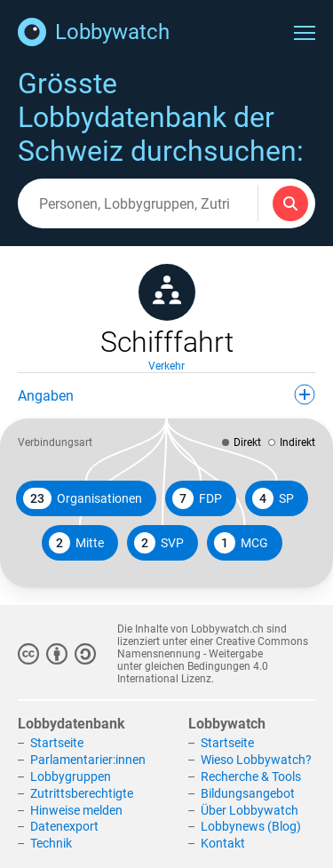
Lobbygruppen (71, 776)
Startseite (57, 743)
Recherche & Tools (251, 776)
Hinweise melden (76, 810)
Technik (51, 843)
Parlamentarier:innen (88, 760)
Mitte (76, 543)
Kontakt (223, 843)
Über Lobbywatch (250, 810)
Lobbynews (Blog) (251, 826)
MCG (241, 543)
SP (273, 498)
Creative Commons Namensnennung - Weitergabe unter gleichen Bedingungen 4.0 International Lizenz (213, 660)
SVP (159, 543)
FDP (197, 498)
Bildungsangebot (248, 793)
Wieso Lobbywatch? (256, 760)
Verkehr (166, 366)
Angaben (166, 394)
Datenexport (64, 826)
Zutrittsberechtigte (82, 793)
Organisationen (83, 498)
